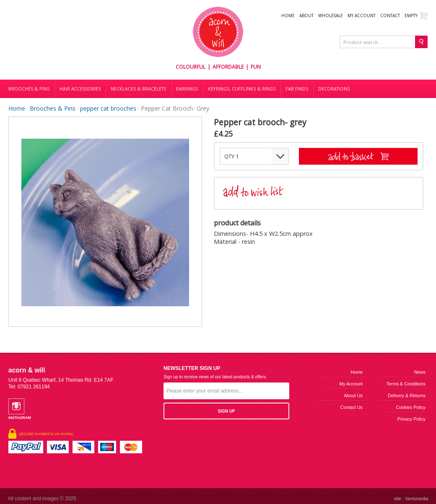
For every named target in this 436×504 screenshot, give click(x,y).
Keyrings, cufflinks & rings (242, 89)
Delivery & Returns (407, 395)
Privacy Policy (411, 419)
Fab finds (297, 89)
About (306, 16)
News (420, 372)
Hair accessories (80, 89)
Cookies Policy (411, 407)
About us (353, 395)
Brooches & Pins (29, 89)
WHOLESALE (331, 16)
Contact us (352, 407)
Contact (390, 16)
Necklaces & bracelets (138, 89)
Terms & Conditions (406, 384)
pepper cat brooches (108, 108)
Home (288, 16)
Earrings (187, 89)
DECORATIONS (334, 89)
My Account (362, 16)
